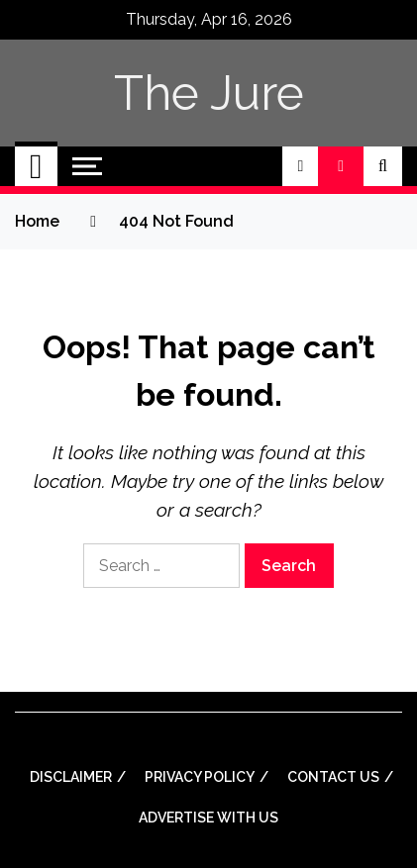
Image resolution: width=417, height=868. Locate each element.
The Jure (209, 93)
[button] (300, 166)
